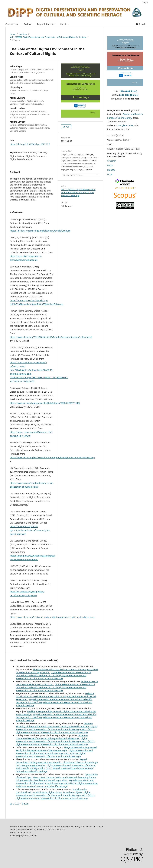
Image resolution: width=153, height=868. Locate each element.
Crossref (111, 161)
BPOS (110, 165)
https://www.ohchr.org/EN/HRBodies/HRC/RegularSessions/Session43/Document (51, 337)
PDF (67, 127)
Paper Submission (46, 24)
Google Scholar (126, 125)
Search (141, 24)
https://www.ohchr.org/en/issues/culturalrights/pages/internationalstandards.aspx (52, 617)
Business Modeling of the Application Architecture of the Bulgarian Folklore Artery (54, 725)
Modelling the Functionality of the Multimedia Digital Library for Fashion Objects (51, 791)
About (63, 24)
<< (11, 803)
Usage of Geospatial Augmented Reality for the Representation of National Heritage (56, 749)
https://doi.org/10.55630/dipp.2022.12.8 (30, 144)
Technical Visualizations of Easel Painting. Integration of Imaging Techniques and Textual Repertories (56, 696)
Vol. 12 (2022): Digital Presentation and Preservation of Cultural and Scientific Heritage (48, 37)
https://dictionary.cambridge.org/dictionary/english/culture (40, 231)
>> (27, 803)
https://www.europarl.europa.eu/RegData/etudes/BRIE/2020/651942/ (45, 403)
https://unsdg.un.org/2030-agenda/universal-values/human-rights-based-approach (30, 530)
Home (13, 34)
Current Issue (12, 24)
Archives (28, 24)
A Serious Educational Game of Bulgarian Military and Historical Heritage (52, 737)
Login (145, 2)
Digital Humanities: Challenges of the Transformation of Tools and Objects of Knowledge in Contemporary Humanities (57, 762)
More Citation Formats (73, 175)
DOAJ (110, 174)
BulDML (111, 170)
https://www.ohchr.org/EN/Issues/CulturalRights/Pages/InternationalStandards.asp (52, 458)
